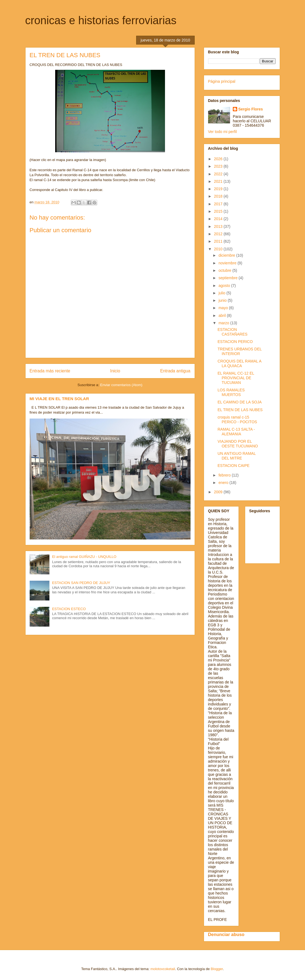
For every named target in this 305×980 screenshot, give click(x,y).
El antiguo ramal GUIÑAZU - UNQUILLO (84, 557)
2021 (219, 181)
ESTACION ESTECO (69, 609)
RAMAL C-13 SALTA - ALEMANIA (236, 432)
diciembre (227, 255)
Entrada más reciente (50, 371)
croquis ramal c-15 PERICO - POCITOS (237, 420)
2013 (219, 226)
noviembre (228, 263)
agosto (225, 286)
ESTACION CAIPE (233, 466)
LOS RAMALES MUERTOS (231, 392)
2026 (219, 159)
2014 (219, 219)
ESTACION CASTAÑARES (232, 332)
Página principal (222, 81)
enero (224, 483)
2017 (219, 204)
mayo (224, 308)
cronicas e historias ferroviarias (101, 20)
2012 (219, 234)
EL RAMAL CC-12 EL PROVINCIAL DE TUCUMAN (236, 378)
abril (223, 315)
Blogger (217, 969)
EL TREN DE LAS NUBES (240, 410)
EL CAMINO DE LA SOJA (240, 402)
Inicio (115, 371)
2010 (219, 249)
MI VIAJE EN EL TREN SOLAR (59, 399)
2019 (219, 189)
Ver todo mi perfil (223, 132)
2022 (219, 174)
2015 (219, 211)
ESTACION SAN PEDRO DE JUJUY (81, 583)
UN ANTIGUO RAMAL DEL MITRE (237, 456)
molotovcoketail (163, 969)
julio (223, 293)
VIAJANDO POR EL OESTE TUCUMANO (238, 444)
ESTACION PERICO (235, 342)
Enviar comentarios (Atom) (121, 385)
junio (223, 300)
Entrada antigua (175, 371)
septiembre (229, 278)
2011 (219, 241)
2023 (219, 166)
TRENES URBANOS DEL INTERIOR (240, 351)
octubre (226, 270)
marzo (224, 323)
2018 (219, 196)
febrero (225, 475)
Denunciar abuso (226, 934)
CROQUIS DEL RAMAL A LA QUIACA (239, 363)
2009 (219, 492)
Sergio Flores (251, 109)
